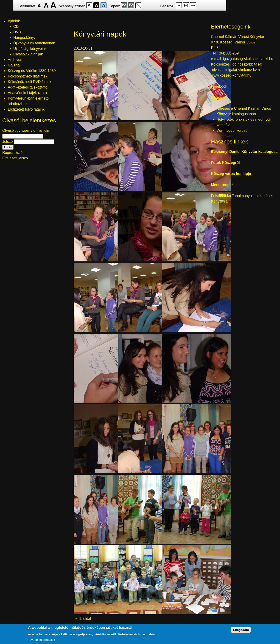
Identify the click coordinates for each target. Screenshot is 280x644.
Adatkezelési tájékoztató (28, 87)
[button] (108, 119)
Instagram (219, 97)
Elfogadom (241, 632)
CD (16, 27)
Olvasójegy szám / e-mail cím (26, 130)
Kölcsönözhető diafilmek (28, 76)
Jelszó (7, 142)
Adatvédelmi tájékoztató (27, 93)
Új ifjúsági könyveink (30, 49)
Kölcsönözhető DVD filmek (29, 82)
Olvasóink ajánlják (28, 54)
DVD (17, 32)
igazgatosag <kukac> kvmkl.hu (249, 59)
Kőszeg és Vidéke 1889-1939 (32, 71)
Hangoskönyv (24, 38)
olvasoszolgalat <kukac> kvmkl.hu (240, 70)
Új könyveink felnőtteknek (34, 43)
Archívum (16, 60)
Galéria (14, 65)
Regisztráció (12, 153)
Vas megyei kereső (232, 130)
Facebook (219, 86)
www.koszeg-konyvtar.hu (231, 75)
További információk (42, 642)
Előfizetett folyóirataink (26, 109)
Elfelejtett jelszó (15, 158)
